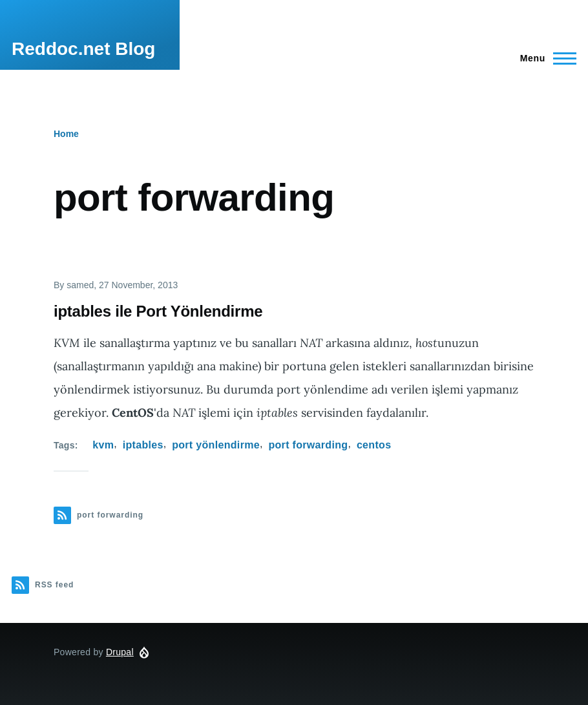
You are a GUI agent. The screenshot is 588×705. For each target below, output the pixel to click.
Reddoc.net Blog (83, 49)
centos (374, 445)
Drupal (120, 652)
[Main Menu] (544, 58)
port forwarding (308, 445)
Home (66, 134)
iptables (143, 445)
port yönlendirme (216, 445)
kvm (103, 445)
